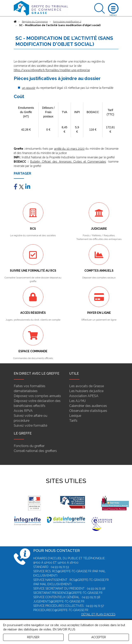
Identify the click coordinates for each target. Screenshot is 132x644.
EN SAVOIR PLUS (64, 629)
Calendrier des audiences (88, 406)
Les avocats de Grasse (87, 386)
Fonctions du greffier (29, 446)
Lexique (75, 416)
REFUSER (33, 637)
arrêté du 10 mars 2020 (69, 149)
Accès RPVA (23, 411)
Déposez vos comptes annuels (37, 396)
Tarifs (73, 421)
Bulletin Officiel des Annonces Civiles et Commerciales (68, 162)
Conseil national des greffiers (35, 451)
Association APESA (84, 396)
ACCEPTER (99, 637)
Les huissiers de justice (86, 391)
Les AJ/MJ (77, 401)
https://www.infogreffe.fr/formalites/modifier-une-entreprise (52, 70)
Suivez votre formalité (30, 426)
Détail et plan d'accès (98, 614)
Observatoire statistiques (88, 411)
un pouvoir (29, 88)
